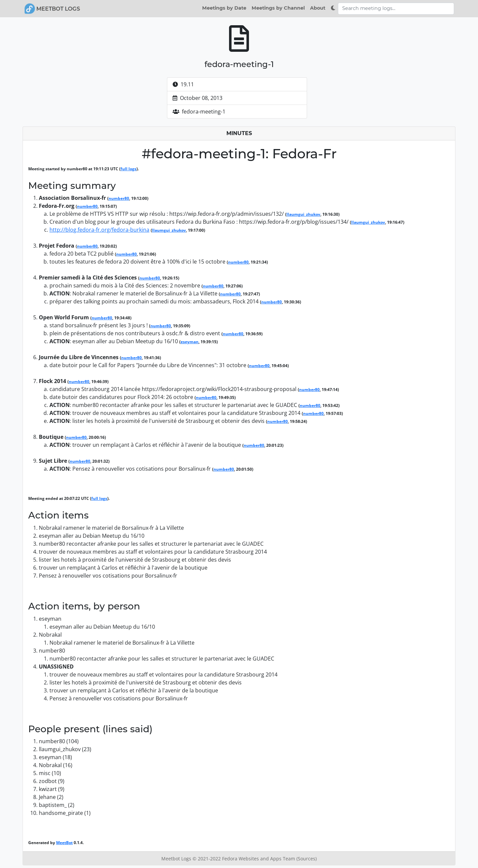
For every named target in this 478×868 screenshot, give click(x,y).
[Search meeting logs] (396, 9)
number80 (119, 198)
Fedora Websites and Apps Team (259, 859)
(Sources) (307, 859)
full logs (128, 169)
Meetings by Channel (278, 8)
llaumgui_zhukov (303, 214)
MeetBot (64, 843)
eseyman (190, 342)
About (318, 8)
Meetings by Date (224, 8)
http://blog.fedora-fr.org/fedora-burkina (99, 230)
